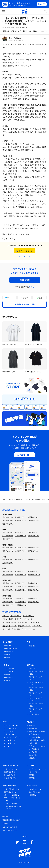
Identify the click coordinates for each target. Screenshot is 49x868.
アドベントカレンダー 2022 (36, 689)
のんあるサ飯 (33, 728)
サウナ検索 (8, 646)
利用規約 (5, 824)
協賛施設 (32, 775)
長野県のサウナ (33, 551)
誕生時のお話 (9, 772)
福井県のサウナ (8, 551)
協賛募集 (7, 681)
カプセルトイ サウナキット (38, 746)
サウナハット (9, 731)
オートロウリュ (28, 616)
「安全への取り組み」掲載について (13, 808)
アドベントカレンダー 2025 (36, 673)
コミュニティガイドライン (11, 827)
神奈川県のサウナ (9, 539)
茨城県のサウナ (8, 532)
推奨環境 (5, 816)
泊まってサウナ (34, 755)
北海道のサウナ (8, 517)
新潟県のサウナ (8, 547)
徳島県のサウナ (33, 586)
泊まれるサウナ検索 (11, 649)
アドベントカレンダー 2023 (36, 684)
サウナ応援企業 (34, 749)
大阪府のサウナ (33, 571)
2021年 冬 (8, 746)
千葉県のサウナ (21, 536)
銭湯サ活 (32, 758)
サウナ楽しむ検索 (35, 737)
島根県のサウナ (21, 583)
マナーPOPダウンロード (12, 798)
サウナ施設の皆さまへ (11, 789)
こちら (31, 287)
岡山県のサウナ (33, 583)
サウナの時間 (33, 752)
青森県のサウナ (21, 517)
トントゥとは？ (24, 256)
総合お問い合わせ (35, 792)
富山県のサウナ (21, 547)
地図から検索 (9, 652)
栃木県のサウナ (21, 532)
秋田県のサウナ (21, 520)
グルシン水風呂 (8, 619)
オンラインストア (10, 725)
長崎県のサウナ (33, 598)
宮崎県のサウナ (33, 602)
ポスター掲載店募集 (11, 795)
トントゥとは (9, 672)
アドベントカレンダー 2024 (36, 678)
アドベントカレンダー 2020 (36, 699)
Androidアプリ (9, 778)
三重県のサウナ (8, 563)
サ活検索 (7, 655)
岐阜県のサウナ (8, 559)
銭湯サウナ (19, 619)
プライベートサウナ (28, 629)
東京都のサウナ (33, 536)
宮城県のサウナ (8, 520)
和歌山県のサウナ (34, 575)
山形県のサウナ (33, 520)
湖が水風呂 (16, 629)
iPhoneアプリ (9, 775)
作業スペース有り (24, 626)
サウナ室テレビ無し (9, 622)
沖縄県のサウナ (22, 605)
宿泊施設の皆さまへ (11, 792)
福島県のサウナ (8, 524)
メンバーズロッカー (35, 772)
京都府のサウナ (21, 571)
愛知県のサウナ (33, 559)
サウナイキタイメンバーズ (38, 769)
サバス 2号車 (33, 743)
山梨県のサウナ (21, 551)
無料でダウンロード (25, 455)
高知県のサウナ (33, 590)
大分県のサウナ (21, 602)
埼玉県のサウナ (8, 536)
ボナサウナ (28, 619)
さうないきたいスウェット (13, 737)
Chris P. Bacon (15, 38)
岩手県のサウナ (33, 517)
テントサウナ (37, 626)
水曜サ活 (32, 725)
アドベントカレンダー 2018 (36, 710)
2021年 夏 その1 (10, 740)
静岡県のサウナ (21, 559)
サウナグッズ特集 (10, 728)
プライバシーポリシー (10, 831)
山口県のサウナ (21, 586)
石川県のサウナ (33, 547)
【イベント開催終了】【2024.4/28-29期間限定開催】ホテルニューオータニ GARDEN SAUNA (26, 21)
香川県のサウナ (8, 590)
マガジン (32, 669)
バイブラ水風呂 (24, 622)
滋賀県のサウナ (8, 571)
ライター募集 (33, 714)
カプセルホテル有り (9, 626)
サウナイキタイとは (11, 769)
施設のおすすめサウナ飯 (37, 731)
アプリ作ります (34, 734)
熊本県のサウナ (8, 602)
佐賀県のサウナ (21, 598)
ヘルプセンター (34, 789)
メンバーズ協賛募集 (11, 803)
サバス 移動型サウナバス (37, 740)
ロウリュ (6, 616)
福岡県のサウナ (8, 598)
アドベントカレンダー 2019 (36, 705)
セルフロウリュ (16, 616)
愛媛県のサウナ (21, 590)
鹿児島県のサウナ (9, 605)
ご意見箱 (32, 795)
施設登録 (7, 658)
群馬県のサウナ (33, 532)
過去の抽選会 (9, 678)
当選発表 (7, 675)
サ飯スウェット (9, 734)
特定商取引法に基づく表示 (11, 820)
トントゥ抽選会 (9, 669)
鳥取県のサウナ (8, 583)
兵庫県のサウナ (8, 575)
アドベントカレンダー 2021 (36, 694)
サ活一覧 (32, 646)
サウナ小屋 (6, 629)
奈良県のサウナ (21, 575)
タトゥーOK (35, 622)
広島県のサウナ (8, 586)
